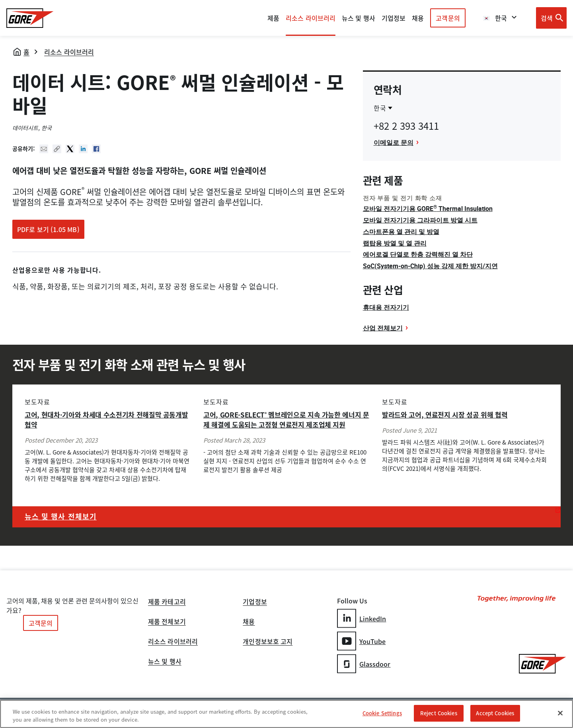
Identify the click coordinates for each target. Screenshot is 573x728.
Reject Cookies (439, 713)
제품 (273, 18)
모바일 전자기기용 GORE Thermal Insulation (428, 209)
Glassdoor (364, 664)
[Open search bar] (551, 18)
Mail (44, 149)
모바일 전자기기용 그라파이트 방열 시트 (420, 220)
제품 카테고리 (167, 602)
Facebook (96, 149)
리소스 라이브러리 (69, 52)
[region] (286, 714)
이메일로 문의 (394, 142)
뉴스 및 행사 (165, 662)
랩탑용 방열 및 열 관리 (395, 243)
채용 (249, 622)
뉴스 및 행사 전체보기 (61, 516)
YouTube (362, 641)
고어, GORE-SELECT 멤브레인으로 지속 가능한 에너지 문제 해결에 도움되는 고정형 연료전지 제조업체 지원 (286, 420)
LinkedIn (362, 618)
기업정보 (255, 602)
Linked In (83, 149)
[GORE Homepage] (30, 18)
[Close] (560, 713)
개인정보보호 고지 (268, 642)
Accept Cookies (495, 713)
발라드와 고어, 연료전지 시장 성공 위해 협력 (445, 415)
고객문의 (448, 18)
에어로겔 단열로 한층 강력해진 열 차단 (418, 254)
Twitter (70, 149)
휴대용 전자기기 (386, 307)
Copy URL (57, 149)
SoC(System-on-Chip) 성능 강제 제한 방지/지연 (430, 266)
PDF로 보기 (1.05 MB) (48, 229)
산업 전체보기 (383, 328)
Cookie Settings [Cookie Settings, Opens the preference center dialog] (382, 713)
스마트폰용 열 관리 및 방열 (401, 232)
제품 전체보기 (167, 622)
